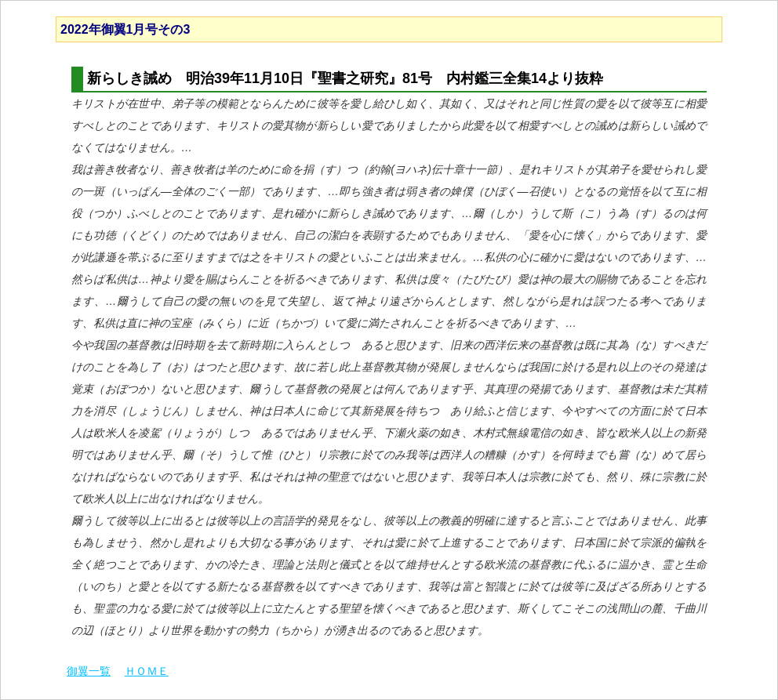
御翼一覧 (89, 671)
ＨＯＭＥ (147, 671)
